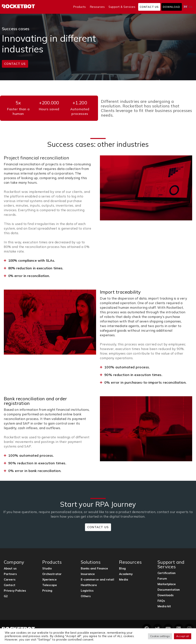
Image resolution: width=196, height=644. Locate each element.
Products (80, 7)
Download (172, 7)
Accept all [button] (183, 636)
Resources (97, 7)
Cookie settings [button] (160, 636)
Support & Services (122, 7)
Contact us (149, 7)
